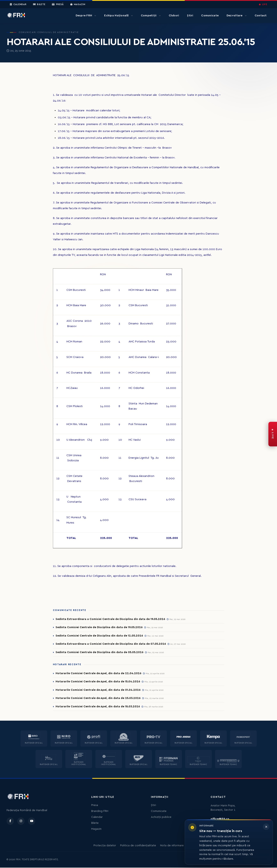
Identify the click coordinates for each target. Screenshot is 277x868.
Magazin (78, 5)
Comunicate (210, 16)
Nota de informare (172, 846)
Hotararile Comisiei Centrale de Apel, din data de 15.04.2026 (98, 682)
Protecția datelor (105, 846)
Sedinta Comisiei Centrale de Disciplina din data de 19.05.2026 (99, 628)
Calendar (18, 5)
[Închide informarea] (266, 827)
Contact (261, 16)
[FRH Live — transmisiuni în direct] (273, 434)
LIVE (263, 4)
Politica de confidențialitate (138, 846)
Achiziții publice (161, 817)
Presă (58, 5)
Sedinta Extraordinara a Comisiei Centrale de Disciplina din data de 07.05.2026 (111, 644)
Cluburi (174, 16)
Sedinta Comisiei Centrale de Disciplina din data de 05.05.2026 (99, 652)
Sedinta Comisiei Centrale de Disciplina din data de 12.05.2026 (99, 636)
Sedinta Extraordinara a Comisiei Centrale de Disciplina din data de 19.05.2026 (110, 619)
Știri (190, 16)
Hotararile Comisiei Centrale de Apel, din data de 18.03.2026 (98, 707)
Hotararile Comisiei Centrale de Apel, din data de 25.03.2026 (98, 699)
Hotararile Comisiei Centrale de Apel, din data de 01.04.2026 (98, 690)
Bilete (39, 5)
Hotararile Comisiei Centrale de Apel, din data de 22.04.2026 (98, 674)
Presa (95, 806)
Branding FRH (100, 812)
